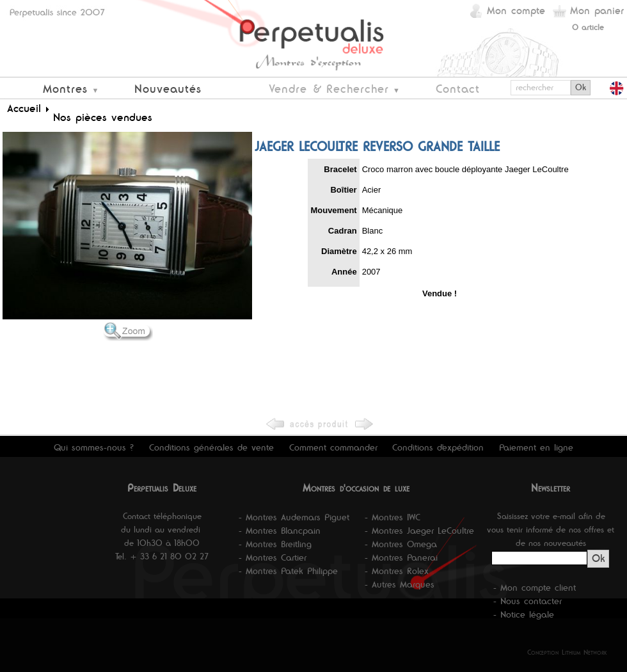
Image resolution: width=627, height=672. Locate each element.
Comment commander (333, 447)
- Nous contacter (528, 601)
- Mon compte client (535, 588)
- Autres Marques (400, 584)
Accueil (24, 108)
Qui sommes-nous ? (94, 447)
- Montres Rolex (397, 571)
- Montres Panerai (401, 557)
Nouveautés (168, 89)
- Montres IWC (393, 517)
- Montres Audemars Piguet (294, 517)
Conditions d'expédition (438, 447)
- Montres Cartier (273, 557)
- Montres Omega (401, 544)
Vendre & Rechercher (329, 89)
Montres (65, 89)
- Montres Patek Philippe (288, 571)
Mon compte (516, 11)
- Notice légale (524, 614)
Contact (458, 89)
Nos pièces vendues (103, 117)
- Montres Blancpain (280, 531)
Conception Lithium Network (567, 652)
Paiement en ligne (536, 447)
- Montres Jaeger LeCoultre (419, 531)
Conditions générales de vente (211, 447)
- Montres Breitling (275, 544)
